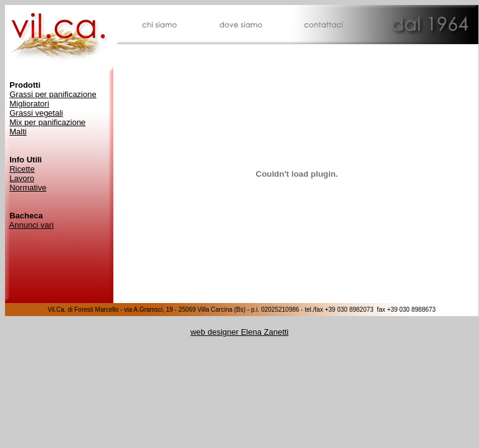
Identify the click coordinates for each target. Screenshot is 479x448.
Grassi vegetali (36, 113)
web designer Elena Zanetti (240, 332)
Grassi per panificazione (53, 94)
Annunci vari (32, 225)
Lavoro (22, 178)
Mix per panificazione (47, 122)
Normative (28, 188)
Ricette (22, 169)
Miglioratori (29, 104)
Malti (18, 132)
